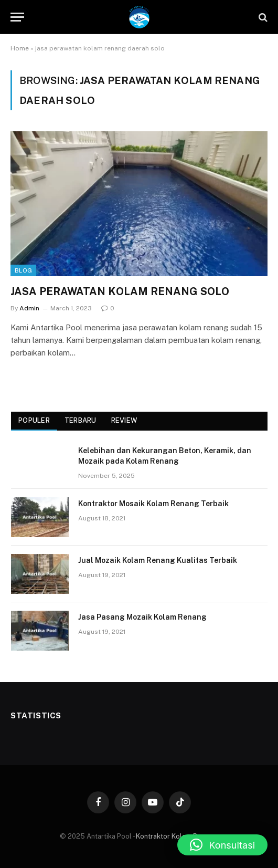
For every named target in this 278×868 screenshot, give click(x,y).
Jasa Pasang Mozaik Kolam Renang (142, 617)
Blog (23, 270)
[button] (222, 845)
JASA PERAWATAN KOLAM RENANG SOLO (120, 291)
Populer (34, 420)
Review (124, 420)
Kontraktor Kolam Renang (176, 836)
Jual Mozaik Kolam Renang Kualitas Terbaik (158, 560)
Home (20, 48)
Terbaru (81, 420)
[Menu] (17, 17)
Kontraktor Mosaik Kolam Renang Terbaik (153, 504)
